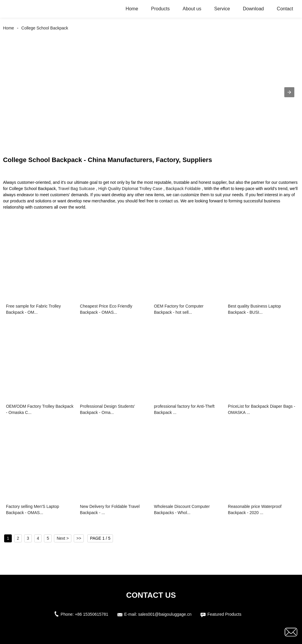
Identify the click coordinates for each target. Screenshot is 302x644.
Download (253, 9)
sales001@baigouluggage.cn (165, 614)
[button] (289, 92)
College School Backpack (45, 28)
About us (192, 9)
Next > (63, 538)
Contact (285, 9)
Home (132, 9)
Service (222, 9)
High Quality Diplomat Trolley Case (130, 189)
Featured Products (224, 614)
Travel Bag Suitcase (77, 189)
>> (79, 538)
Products (160, 9)
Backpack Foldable (183, 189)
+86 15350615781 (92, 614)
